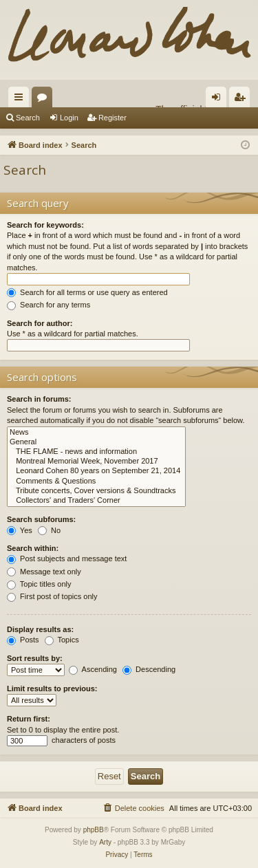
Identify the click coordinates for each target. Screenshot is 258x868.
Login (69, 118)
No (49, 530)
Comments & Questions (96, 481)
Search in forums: (39, 399)
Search (28, 118)
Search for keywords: (45, 225)
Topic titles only (39, 584)
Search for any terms (49, 305)
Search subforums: (41, 519)
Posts (23, 640)
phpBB (94, 830)
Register (112, 118)
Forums (45, 100)
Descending (149, 669)
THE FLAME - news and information (96, 452)
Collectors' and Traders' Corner (96, 501)
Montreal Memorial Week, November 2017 (96, 462)
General (96, 442)
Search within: (33, 548)
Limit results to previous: (52, 688)
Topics (62, 640)
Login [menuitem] (219, 100)
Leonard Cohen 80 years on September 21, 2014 (96, 471)
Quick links (21, 100)
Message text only (44, 572)
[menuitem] (133, 808)
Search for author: (40, 323)
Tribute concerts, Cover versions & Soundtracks (96, 491)
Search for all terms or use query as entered (87, 292)
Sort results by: (35, 658)
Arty (105, 842)
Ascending (93, 669)
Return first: (29, 719)
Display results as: (40, 629)
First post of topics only (52, 596)
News (96, 433)
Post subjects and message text (67, 558)
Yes (20, 530)
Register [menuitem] (243, 100)
